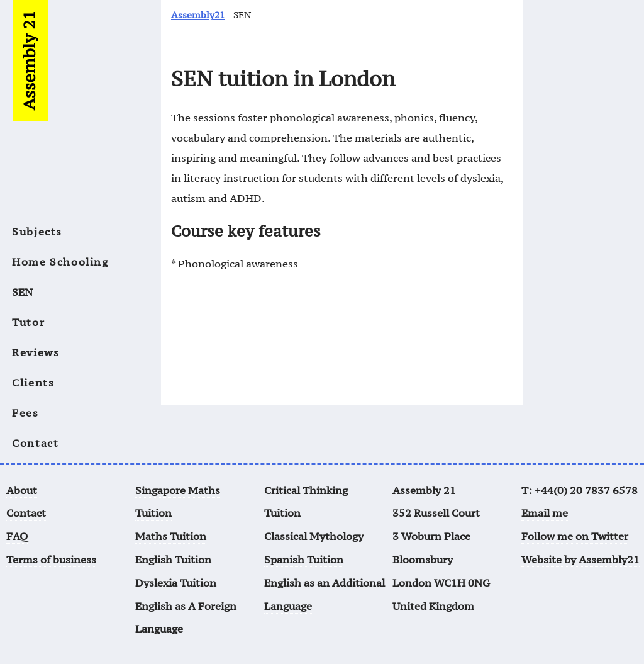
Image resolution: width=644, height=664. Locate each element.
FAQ (17, 536)
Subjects (37, 232)
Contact (35, 443)
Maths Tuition (171, 536)
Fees (25, 413)
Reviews (36, 352)
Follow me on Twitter (575, 536)
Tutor (28, 322)
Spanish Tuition (304, 560)
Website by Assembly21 (580, 560)
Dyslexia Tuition (176, 583)
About (22, 490)
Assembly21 (198, 15)
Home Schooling (60, 262)
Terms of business (51, 560)
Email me (545, 513)
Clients (33, 383)
